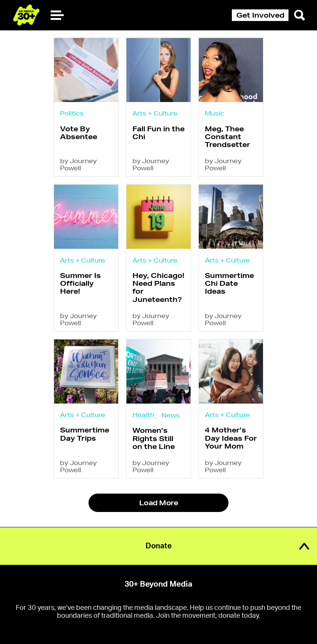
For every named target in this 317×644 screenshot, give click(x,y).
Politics (72, 113)
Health (143, 415)
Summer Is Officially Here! (80, 283)
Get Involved (260, 15)
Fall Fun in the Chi (158, 133)
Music (215, 113)
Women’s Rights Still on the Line (154, 438)
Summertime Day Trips (85, 434)
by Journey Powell (78, 164)
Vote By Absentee (79, 133)
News (171, 415)
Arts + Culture (155, 113)
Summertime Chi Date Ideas (229, 283)
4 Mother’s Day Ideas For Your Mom (231, 438)
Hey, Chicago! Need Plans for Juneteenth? (158, 287)
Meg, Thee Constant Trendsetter (228, 137)
